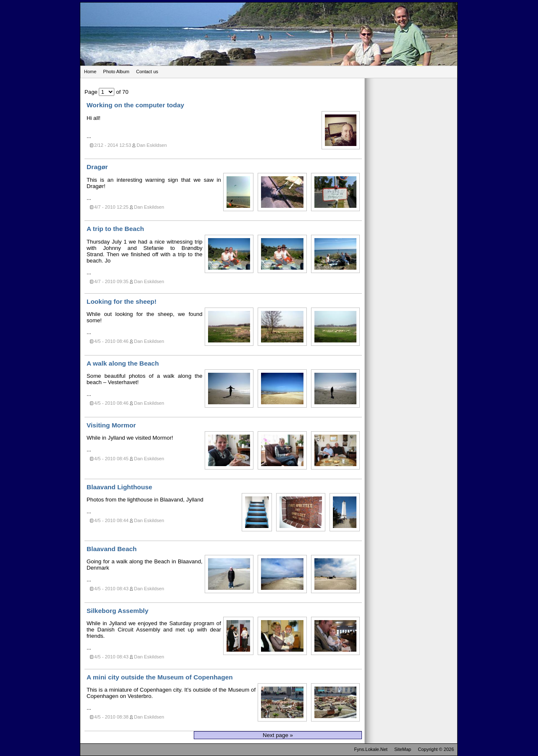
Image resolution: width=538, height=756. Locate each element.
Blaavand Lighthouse (119, 487)
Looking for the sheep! (121, 301)
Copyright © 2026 (436, 749)
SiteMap (403, 749)
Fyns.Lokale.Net (371, 749)
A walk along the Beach (123, 363)
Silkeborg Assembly (117, 611)
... (224, 126)
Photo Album (116, 72)
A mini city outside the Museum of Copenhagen (160, 677)
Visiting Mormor (111, 425)
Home (90, 72)
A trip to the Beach (115, 229)
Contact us (147, 72)
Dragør (97, 167)
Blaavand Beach (112, 549)
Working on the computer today (135, 105)
